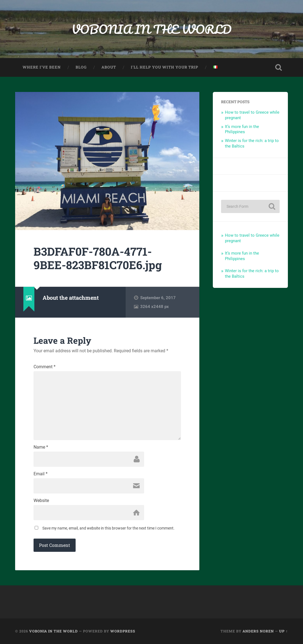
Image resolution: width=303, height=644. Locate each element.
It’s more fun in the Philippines (242, 129)
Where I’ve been (42, 67)
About (109, 67)
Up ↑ (283, 631)
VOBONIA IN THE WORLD (151, 29)
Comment (45, 367)
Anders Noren (258, 631)
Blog (81, 67)
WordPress (123, 631)
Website (41, 501)
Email (41, 474)
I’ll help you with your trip (165, 67)
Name (41, 447)
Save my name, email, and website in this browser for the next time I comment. (108, 528)
